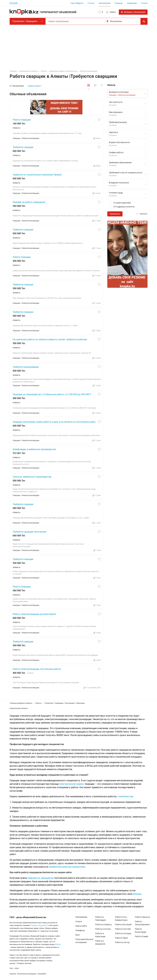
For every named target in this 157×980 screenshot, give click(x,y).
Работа (38, 703)
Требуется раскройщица (26, 367)
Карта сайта (81, 926)
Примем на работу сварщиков (29, 202)
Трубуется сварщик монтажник (30, 532)
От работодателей (119, 203)
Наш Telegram (77, 3)
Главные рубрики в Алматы (21, 703)
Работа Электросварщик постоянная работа (37, 669)
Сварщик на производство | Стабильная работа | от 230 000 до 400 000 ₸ (52, 394)
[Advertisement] (79, 46)
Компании (132, 3)
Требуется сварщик (23, 147)
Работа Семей (141, 936)
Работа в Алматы (103, 924)
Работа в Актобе (123, 929)
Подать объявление (39, 925)
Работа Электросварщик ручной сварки (34, 614)
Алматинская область (19, 708)
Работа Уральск (142, 917)
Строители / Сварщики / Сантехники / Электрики (64, 703)
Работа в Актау (122, 942)
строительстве (125, 796)
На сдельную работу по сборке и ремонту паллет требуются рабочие (50, 339)
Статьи (91, 3)
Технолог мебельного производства (32, 477)
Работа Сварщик (22, 120)
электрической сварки (71, 784)
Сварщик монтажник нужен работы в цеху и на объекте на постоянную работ (54, 422)
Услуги (144, 3)
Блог (78, 935)
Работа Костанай (123, 924)
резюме (137, 894)
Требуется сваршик (23, 312)
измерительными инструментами (67, 867)
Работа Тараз (121, 938)
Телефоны (80, 930)
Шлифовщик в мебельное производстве (34, 449)
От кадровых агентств (121, 207)
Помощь (119, 3)
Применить (115, 214)
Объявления (105, 3)
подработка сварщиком (40, 878)
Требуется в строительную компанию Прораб (37, 175)
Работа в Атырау (123, 933)
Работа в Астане (103, 929)
